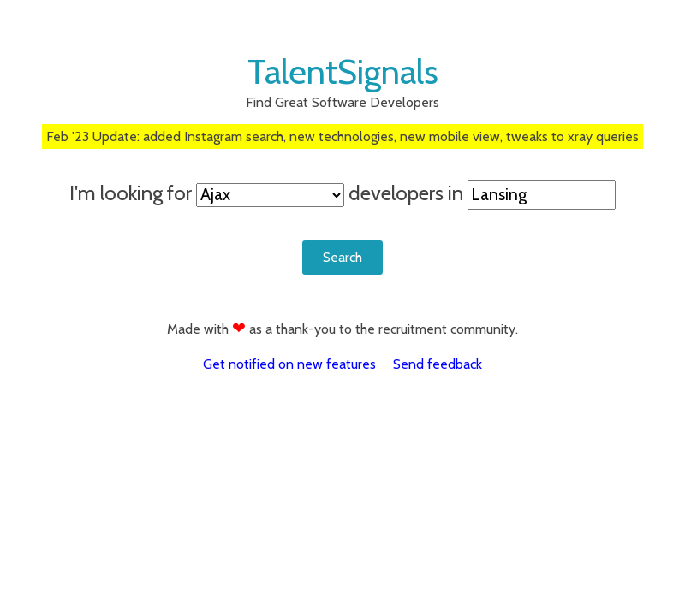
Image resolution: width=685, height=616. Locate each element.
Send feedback (438, 364)
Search (342, 257)
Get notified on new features (289, 364)
